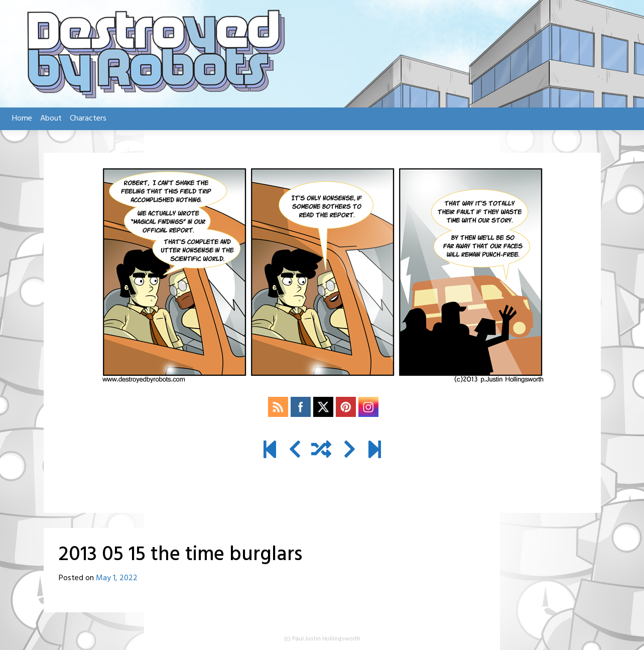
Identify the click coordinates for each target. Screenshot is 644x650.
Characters (88, 119)
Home (22, 119)
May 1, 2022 (117, 578)
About (51, 119)
